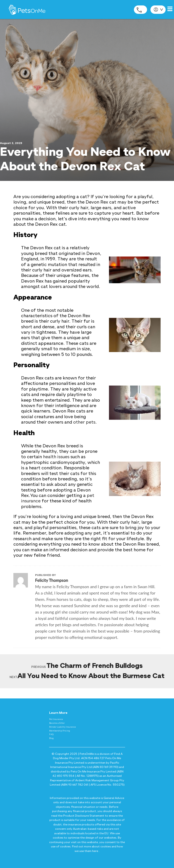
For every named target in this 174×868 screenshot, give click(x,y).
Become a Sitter (57, 723)
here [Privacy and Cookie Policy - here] (95, 851)
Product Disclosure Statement (84, 816)
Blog (51, 738)
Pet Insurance (56, 719)
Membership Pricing (60, 731)
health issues (56, 457)
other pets (84, 422)
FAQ (51, 735)
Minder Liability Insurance (63, 727)
